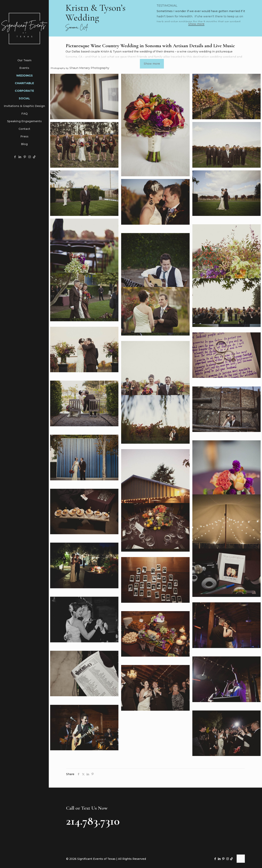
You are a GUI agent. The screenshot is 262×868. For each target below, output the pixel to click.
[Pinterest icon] (25, 157)
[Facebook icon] (15, 157)
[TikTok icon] (34, 157)
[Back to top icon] (241, 859)
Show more (196, 24)
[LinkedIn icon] (20, 157)
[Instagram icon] (30, 157)
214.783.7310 (93, 821)
